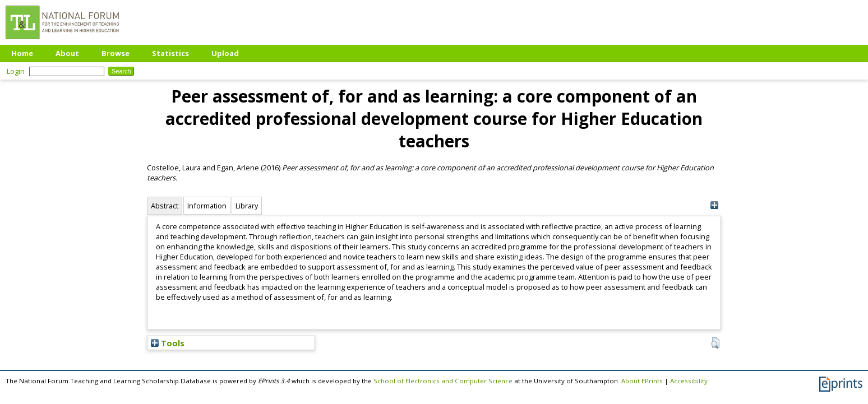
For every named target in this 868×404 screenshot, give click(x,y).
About (67, 53)
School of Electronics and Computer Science (443, 381)
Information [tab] (207, 206)
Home (22, 53)
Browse (116, 53)
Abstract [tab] (165, 206)
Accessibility (689, 381)
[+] (714, 205)
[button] (715, 343)
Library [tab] (247, 206)
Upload (225, 53)
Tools (168, 343)
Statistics (170, 53)
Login (16, 71)
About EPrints (642, 381)
